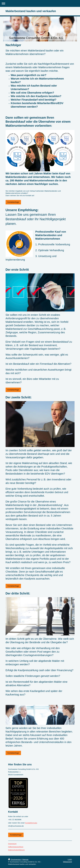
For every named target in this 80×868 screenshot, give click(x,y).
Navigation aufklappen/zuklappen (40, 3)
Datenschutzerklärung (16, 850)
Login (70, 859)
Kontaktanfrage (13, 202)
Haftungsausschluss (16, 847)
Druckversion (15, 859)
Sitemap (25, 859)
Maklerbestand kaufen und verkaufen (31, 11)
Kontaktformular (31, 823)
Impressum (12, 844)
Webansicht (68, 862)
